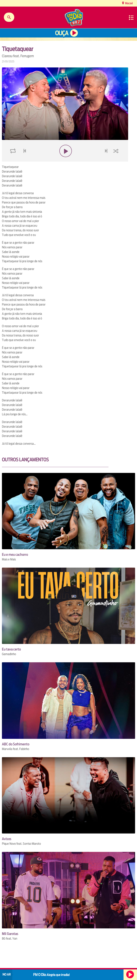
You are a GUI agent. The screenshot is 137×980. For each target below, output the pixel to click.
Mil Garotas (10, 934)
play (65, 160)
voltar (24, 160)
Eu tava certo (11, 649)
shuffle (117, 160)
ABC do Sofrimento (16, 744)
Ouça (62, 33)
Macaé (129, 3)
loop (13, 160)
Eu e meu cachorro (15, 555)
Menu (131, 18)
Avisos (7, 839)
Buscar (9, 17)
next (107, 160)
